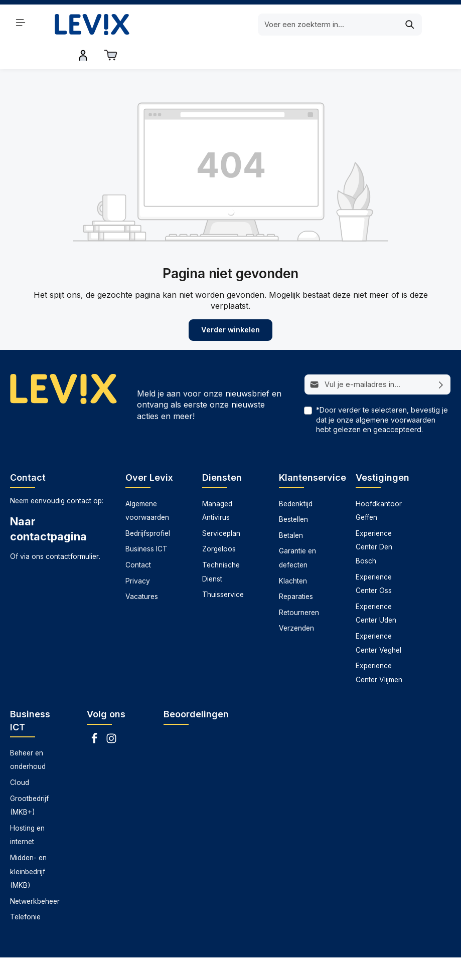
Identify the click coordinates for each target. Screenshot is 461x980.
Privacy (138, 555)
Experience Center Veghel (378, 618)
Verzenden (296, 603)
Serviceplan (221, 508)
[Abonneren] (441, 359)
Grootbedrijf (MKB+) (29, 780)
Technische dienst (327, 965)
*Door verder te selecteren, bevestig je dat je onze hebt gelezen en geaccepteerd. (382, 394)
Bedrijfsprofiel (148, 508)
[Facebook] (95, 716)
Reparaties (296, 571)
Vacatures (142, 571)
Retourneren (299, 587)
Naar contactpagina (48, 504)
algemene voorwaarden (396, 394)
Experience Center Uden (376, 588)
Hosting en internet (27, 810)
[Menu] (21, 23)
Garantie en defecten (297, 533)
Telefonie (25, 892)
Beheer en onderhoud (28, 734)
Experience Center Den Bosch (374, 522)
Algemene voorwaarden (147, 485)
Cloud (20, 757)
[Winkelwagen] (441, 23)
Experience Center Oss (374, 558)
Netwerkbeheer (35, 876)
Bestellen (293, 494)
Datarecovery (150, 965)
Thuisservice (223, 569)
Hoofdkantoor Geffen (379, 485)
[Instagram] (111, 716)
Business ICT (146, 524)
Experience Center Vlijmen (379, 648)
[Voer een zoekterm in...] (218, 25)
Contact (138, 540)
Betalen (291, 510)
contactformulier (72, 531)
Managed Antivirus (217, 485)
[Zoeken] (300, 25)
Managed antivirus (211, 965)
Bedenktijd (296, 478)
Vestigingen (382, 452)
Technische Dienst (221, 547)
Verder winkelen (231, 305)
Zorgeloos (219, 524)
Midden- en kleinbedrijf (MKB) (28, 846)
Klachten (293, 555)
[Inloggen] (414, 23)
